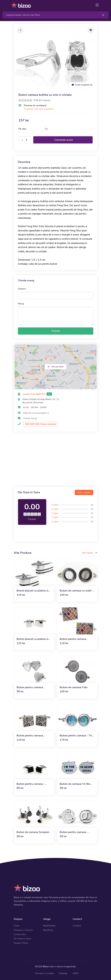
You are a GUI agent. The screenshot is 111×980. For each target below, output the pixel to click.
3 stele (55, 513)
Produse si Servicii (23, 930)
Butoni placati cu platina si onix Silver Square (32, 639)
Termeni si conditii (44, 973)
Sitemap (63, 973)
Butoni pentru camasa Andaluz (30, 736)
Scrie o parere (84, 492)
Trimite (56, 331)
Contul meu (20, 934)
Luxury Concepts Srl (34, 394)
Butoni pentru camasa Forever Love (30, 687)
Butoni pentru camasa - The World (76, 736)
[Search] (50, 15)
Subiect (22, 289)
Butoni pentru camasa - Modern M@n (74, 832)
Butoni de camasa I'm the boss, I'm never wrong (75, 784)
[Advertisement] (56, 460)
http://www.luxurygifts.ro (36, 413)
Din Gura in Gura (22, 939)
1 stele (55, 522)
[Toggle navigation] (97, 5)
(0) (92, 505)
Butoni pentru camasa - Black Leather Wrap (31, 784)
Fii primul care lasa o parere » (39, 109)
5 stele (55, 505)
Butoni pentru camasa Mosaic (73, 639)
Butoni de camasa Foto (74, 687)
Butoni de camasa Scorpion (33, 832)
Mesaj (21, 304)
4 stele (55, 509)
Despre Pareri (21, 943)
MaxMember (49, 926)
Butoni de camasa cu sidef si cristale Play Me (77, 591)
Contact (77, 926)
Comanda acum (64, 140)
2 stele (55, 517)
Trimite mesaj (30, 418)
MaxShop (48, 930)
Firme (17, 926)
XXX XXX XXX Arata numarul (40, 424)
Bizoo (46, 967)
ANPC (76, 973)
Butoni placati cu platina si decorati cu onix (32, 591)
